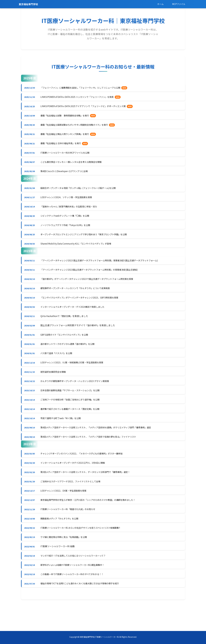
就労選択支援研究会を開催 (55, 386)
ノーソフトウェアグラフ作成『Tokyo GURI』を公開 (68, 232)
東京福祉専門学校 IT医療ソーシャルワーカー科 (99, 637)
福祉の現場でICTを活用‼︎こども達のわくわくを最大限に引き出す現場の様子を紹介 (83, 608)
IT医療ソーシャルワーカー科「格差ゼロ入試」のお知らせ (70, 530)
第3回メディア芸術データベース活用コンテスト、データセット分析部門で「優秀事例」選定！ (89, 491)
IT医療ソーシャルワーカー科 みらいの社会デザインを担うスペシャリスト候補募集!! (84, 549)
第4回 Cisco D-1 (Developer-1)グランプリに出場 (66, 176)
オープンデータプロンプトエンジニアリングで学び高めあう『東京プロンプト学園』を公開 (87, 242)
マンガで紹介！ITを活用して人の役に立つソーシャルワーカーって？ (76, 578)
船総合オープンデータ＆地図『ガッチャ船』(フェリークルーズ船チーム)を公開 (81, 193)
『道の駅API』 (94, 337)
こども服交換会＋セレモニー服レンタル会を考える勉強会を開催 (74, 166)
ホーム (159, 4)
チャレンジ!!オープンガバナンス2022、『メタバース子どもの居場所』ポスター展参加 (85, 471)
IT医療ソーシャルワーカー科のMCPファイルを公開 (67, 156)
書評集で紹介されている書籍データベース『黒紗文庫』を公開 (73, 425)
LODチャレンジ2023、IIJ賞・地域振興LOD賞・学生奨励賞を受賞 (74, 376)
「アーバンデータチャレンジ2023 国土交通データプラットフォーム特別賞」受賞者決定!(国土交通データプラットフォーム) (104, 269)
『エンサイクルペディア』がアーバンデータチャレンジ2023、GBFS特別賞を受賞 (83, 308)
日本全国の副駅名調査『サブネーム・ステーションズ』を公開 (73, 405)
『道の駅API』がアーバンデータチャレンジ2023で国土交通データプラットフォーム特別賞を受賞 (90, 288)
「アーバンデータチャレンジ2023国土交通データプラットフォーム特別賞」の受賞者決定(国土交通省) (93, 278)
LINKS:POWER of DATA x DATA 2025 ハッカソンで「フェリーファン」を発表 (80, 98)
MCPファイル (178, 4)
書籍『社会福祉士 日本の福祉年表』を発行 (63, 146)
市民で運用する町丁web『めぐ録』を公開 (63, 434)
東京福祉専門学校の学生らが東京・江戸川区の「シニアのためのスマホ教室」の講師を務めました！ (92, 520)
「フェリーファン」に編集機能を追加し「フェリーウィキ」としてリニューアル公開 (84, 88)
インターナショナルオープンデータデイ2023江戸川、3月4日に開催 (75, 481)
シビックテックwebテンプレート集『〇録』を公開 (67, 222)
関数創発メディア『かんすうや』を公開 (61, 539)
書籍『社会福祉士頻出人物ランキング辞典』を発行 (67, 137)
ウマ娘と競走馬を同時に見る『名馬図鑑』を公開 (66, 559)
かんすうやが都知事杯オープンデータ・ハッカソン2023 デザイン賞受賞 (78, 395)
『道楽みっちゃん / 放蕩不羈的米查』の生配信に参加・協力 (71, 212)
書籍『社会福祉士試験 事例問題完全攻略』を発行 (67, 117)
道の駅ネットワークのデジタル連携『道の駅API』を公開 (70, 356)
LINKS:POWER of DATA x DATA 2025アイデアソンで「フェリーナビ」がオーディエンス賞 (86, 107)
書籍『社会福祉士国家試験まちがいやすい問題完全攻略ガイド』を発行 (77, 127)
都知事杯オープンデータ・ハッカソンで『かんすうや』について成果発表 (78, 298)
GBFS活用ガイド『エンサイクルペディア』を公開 (67, 347)
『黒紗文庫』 (67, 327)
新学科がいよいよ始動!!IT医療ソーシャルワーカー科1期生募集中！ (75, 588)
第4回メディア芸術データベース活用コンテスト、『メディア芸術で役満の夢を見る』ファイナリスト (92, 454)
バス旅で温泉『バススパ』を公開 (58, 366)
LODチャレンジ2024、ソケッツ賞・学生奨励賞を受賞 (68, 203)
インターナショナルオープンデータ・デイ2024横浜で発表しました (75, 317)
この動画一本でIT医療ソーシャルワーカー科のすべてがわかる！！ (75, 598)
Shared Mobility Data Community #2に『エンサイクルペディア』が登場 (78, 251)
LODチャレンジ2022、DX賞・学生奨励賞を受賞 (65, 510)
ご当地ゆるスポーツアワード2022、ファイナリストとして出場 (73, 500)
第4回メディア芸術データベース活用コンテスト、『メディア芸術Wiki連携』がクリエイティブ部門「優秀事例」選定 (100, 444)
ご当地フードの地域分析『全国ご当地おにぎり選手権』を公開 (73, 415)
